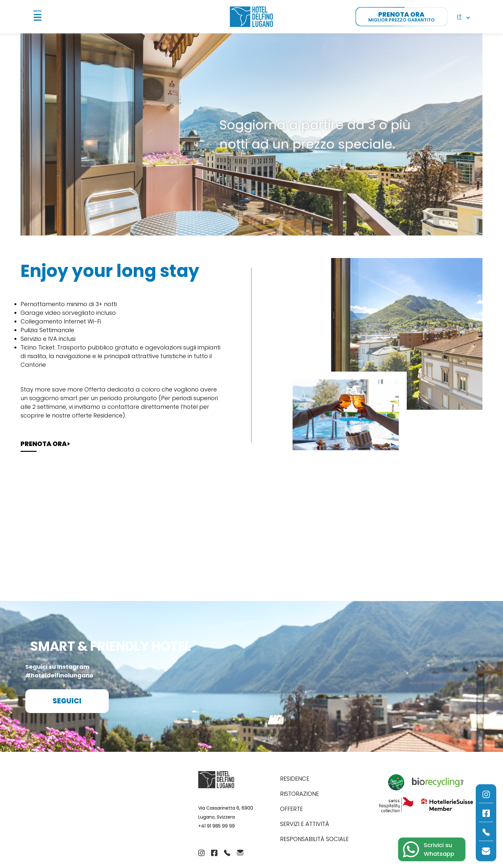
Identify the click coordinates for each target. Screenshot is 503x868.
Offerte (291, 809)
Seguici (67, 701)
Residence (295, 779)
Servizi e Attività (305, 824)
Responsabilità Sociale (314, 839)
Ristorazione (299, 794)
